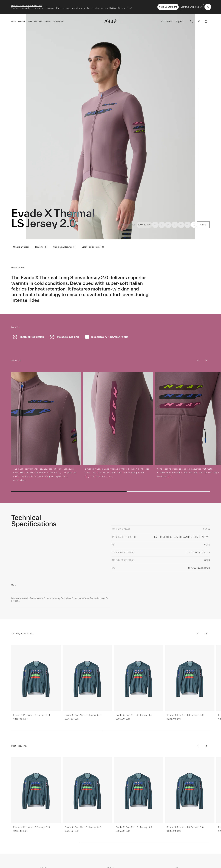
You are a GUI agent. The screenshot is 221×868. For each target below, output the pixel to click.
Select (203, 225)
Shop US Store (168, 7)
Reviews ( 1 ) (41, 247)
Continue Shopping (192, 7)
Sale (30, 21)
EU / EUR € (167, 21)
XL (181, 225)
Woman (22, 21)
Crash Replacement (93, 247)
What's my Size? (21, 247)
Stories (47, 21)
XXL (188, 225)
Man (13, 21)
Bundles (38, 21)
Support (180, 21)
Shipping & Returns (64, 247)
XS (155, 225)
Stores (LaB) (59, 21)
